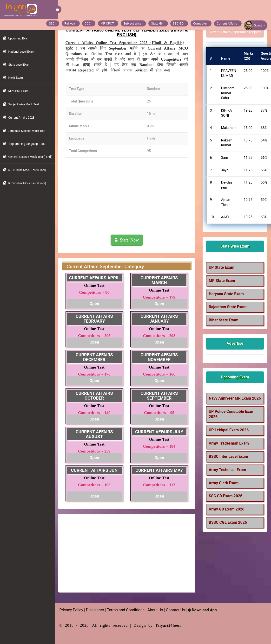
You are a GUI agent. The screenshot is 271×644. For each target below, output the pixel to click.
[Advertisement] (129, 196)
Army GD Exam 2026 (228, 515)
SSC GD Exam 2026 (227, 501)
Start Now (129, 240)
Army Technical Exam (228, 475)
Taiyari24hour (172, 625)
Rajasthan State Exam (229, 307)
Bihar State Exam (225, 320)
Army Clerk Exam (225, 488)
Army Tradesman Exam (230, 449)
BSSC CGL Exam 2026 (229, 528)
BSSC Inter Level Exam (230, 462)
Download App (205, 610)
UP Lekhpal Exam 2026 (230, 436)
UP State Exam (223, 267)
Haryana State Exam (227, 294)
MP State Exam (223, 281)
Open (97, 304)
